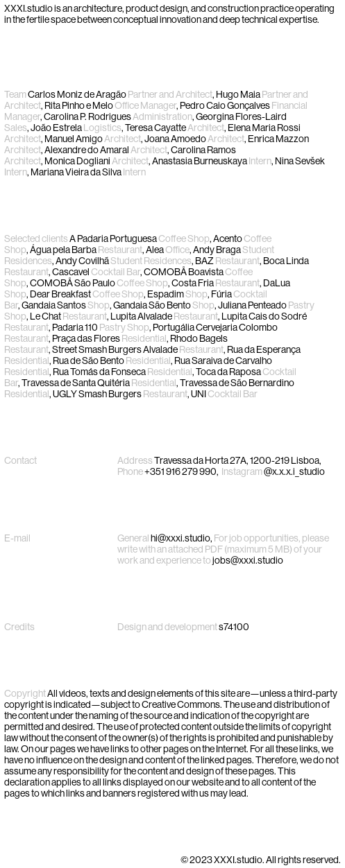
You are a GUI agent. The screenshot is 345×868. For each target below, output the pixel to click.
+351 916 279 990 (180, 471)
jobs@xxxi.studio (248, 560)
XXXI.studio (28, 8)
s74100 (234, 627)
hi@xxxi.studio (180, 538)
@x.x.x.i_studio (294, 471)
